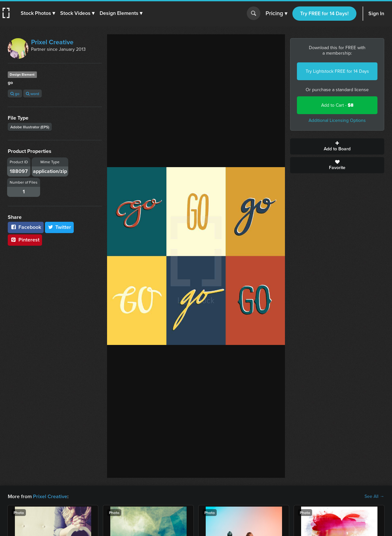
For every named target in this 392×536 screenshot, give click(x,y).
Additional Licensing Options (337, 120)
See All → (374, 497)
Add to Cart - (337, 105)
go (15, 94)
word (33, 94)
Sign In (376, 13)
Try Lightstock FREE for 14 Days (337, 71)
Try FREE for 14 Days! (324, 13)
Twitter (60, 227)
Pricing (276, 14)
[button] (38, 13)
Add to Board (337, 146)
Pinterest (25, 240)
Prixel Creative (52, 42)
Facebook (26, 227)
